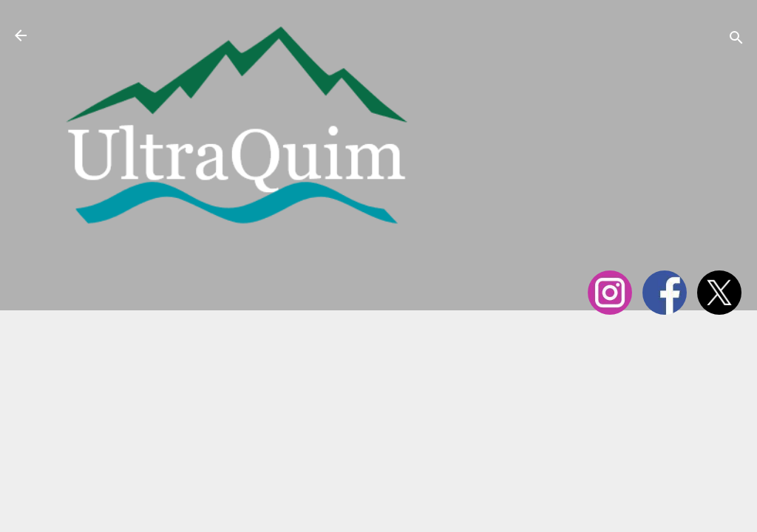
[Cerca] (736, 40)
